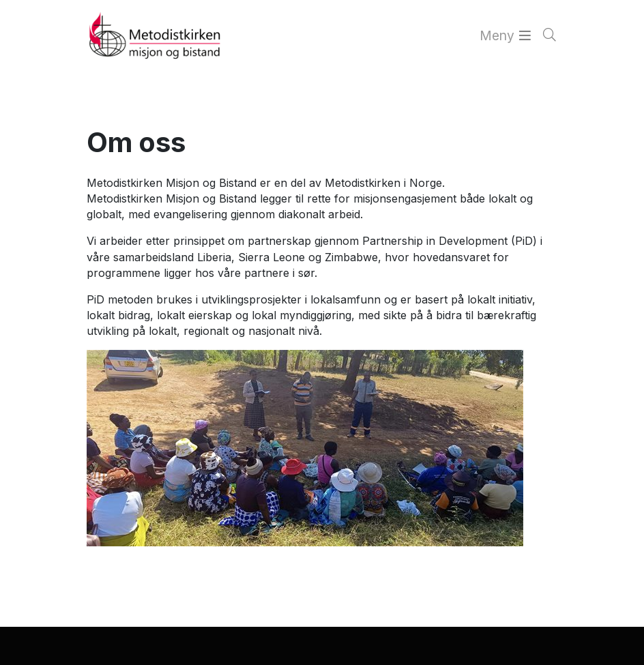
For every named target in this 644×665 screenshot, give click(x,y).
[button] (22, 647)
